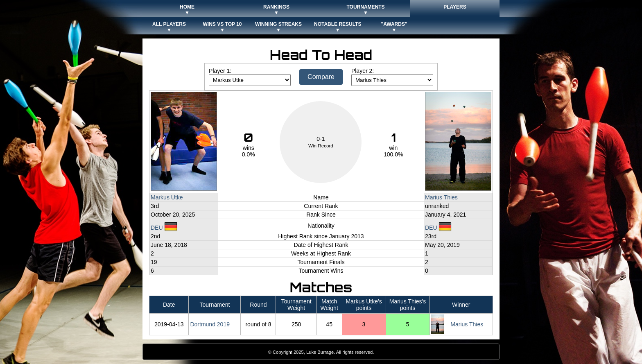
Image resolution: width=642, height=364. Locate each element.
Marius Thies (441, 197)
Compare (321, 77)
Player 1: (220, 71)
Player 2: (363, 71)
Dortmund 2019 (210, 324)
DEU (164, 228)
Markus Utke (167, 197)
